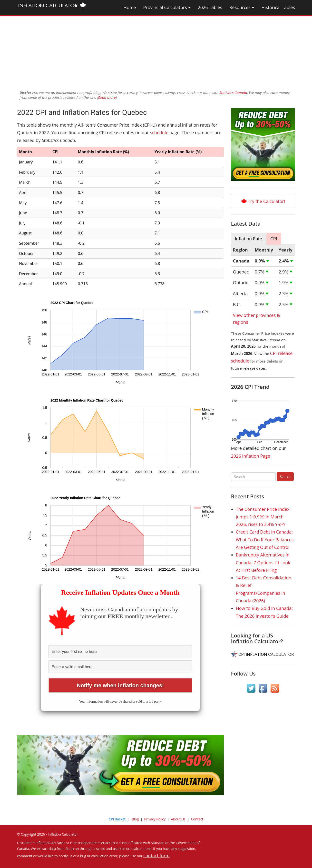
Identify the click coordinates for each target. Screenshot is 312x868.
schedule (159, 132)
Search (285, 477)
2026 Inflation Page (251, 456)
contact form (156, 856)
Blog (135, 819)
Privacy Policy (155, 819)
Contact (197, 819)
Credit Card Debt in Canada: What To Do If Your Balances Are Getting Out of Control (265, 540)
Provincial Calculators (167, 7)
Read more (107, 97)
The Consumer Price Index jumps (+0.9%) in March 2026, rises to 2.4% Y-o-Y (263, 517)
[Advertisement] (156, 50)
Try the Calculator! (267, 201)
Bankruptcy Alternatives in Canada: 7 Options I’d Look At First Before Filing (263, 562)
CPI (274, 239)
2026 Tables (210, 7)
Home (130, 7)
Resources (242, 7)
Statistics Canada (233, 92)
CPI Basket (117, 819)
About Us (178, 819)
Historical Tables (278, 7)
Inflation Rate (249, 239)
